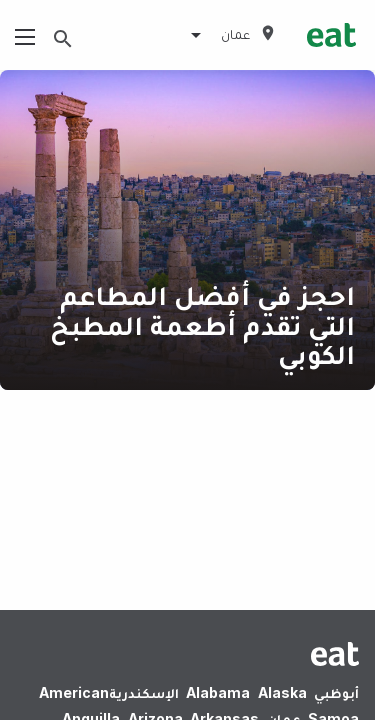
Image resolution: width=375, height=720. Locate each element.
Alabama (218, 692)
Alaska (282, 692)
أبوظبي (336, 692)
